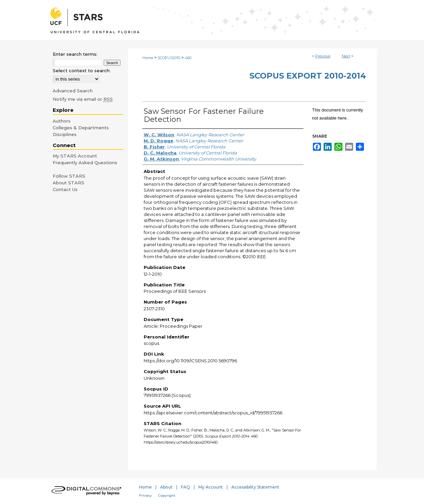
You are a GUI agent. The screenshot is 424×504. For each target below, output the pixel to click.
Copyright (167, 495)
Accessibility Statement (255, 487)
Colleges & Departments (81, 128)
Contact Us (65, 189)
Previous (323, 56)
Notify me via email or (83, 99)
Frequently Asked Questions (85, 163)
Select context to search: (82, 71)
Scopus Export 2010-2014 (308, 76)
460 (188, 58)
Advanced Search (73, 91)
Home (148, 58)
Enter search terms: (75, 54)
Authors (62, 121)
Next (346, 56)
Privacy (145, 495)
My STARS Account (75, 156)
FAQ (185, 487)
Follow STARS (69, 176)
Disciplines (65, 134)
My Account (211, 487)
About (166, 487)
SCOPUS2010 (169, 58)
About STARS (68, 183)
